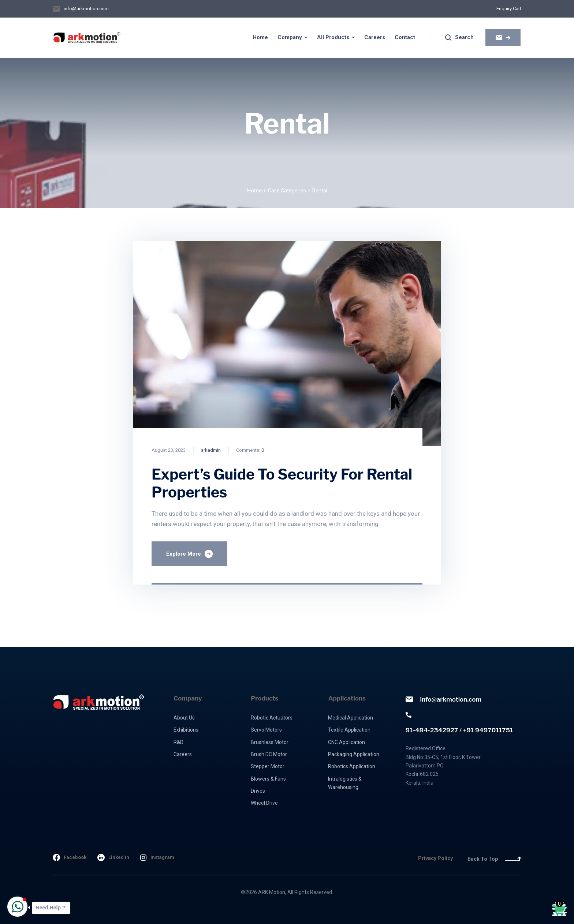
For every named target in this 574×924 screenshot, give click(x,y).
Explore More (189, 554)
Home (254, 191)
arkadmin (211, 450)
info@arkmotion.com (443, 699)
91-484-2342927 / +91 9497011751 (459, 723)
